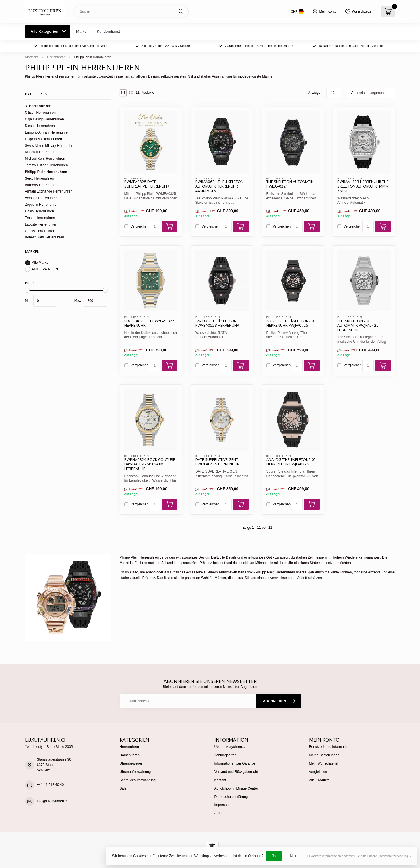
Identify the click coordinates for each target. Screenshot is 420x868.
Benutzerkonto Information (329, 747)
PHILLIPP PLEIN (45, 269)
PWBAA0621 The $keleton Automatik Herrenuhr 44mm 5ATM (219, 186)
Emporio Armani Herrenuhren (47, 132)
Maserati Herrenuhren (42, 152)
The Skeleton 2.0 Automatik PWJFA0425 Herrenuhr (358, 325)
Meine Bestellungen (324, 755)
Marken (82, 31)
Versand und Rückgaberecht (236, 772)
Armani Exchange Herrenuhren (49, 191)
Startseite (32, 57)
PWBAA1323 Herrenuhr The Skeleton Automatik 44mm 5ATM (363, 186)
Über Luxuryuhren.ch (231, 747)
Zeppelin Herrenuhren (42, 205)
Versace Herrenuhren (41, 198)
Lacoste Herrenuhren (41, 224)
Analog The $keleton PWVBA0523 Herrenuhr (217, 323)
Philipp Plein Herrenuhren (93, 57)
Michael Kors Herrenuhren (45, 159)
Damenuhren (130, 755)
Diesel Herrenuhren (40, 126)
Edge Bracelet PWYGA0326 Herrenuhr (149, 323)
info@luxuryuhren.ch (53, 801)
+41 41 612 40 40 (51, 785)
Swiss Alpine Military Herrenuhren (51, 146)
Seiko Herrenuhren (39, 178)
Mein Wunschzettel (324, 763)
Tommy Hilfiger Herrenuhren (47, 165)
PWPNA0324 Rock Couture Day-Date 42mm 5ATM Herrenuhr (150, 464)
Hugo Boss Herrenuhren (43, 139)
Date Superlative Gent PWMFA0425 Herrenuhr (217, 462)
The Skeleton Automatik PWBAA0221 (290, 184)
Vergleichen (140, 227)
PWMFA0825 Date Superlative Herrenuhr (147, 184)
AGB (218, 813)
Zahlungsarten (226, 755)
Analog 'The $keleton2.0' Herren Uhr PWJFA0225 (291, 462)
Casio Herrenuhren (39, 211)
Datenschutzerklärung (231, 797)
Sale (123, 788)
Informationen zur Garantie (235, 763)
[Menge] (155, 226)
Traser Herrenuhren (40, 218)
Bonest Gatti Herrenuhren (45, 237)
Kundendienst (108, 31)
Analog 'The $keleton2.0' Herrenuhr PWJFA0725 (291, 323)
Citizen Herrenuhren (40, 113)
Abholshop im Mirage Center (236, 788)
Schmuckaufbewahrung (138, 780)
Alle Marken (41, 263)
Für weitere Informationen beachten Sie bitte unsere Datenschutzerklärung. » (358, 856)
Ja (274, 856)
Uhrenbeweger (131, 763)
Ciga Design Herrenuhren (44, 119)
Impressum (223, 805)
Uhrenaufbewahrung (135, 772)
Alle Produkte (319, 780)
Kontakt (220, 780)
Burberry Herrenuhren (42, 185)
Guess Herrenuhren (40, 231)
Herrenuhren (56, 57)
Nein (294, 856)
